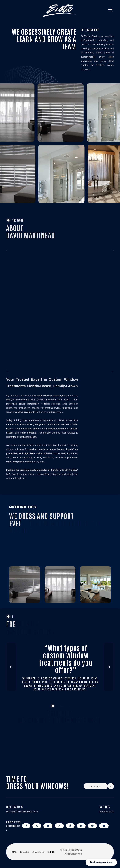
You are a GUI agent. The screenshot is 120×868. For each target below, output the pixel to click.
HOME (14, 852)
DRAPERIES (38, 852)
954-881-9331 (107, 812)
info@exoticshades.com (22, 812)
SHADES (25, 852)
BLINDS (52, 852)
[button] (14, 667)
